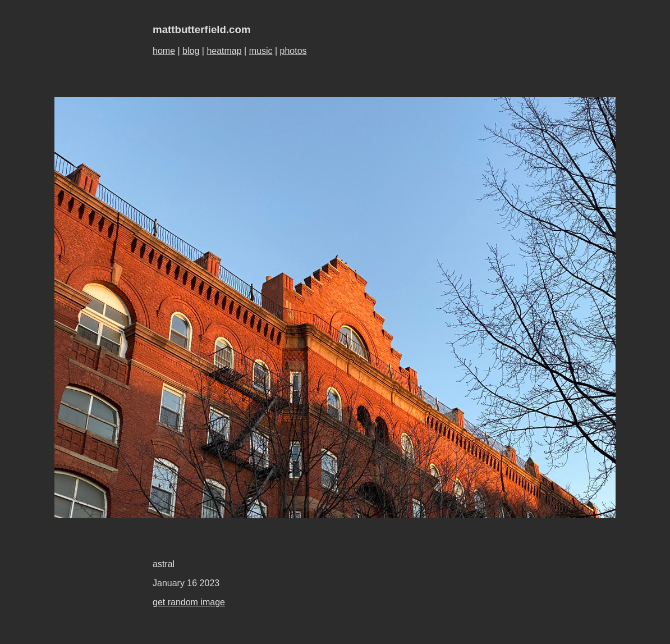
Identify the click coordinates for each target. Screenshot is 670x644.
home (164, 51)
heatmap (224, 51)
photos (293, 51)
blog (191, 51)
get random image (189, 602)
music (261, 51)
